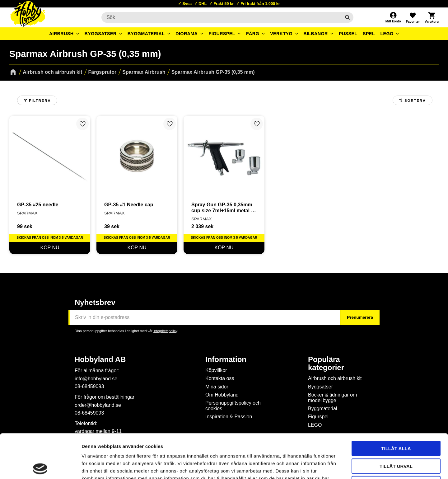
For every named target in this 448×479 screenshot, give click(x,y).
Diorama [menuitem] (187, 34)
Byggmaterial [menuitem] (146, 34)
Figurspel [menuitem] (222, 34)
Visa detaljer (338, 467)
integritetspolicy (165, 331)
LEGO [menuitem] (387, 34)
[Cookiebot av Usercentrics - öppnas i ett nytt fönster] (40, 467)
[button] (413, 17)
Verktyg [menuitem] (281, 34)
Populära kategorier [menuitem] (326, 364)
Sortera (415, 101)
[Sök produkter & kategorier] (221, 17)
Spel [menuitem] (369, 34)
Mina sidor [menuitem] (217, 387)
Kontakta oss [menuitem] (220, 378)
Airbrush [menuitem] (61, 34)
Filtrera (40, 101)
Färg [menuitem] (253, 34)
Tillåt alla (396, 404)
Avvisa (396, 439)
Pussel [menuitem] (348, 34)
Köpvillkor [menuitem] (216, 370)
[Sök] (347, 17)
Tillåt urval (396, 422)
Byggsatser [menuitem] (101, 34)
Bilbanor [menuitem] (316, 34)
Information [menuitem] (226, 359)
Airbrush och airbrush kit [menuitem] (335, 378)
